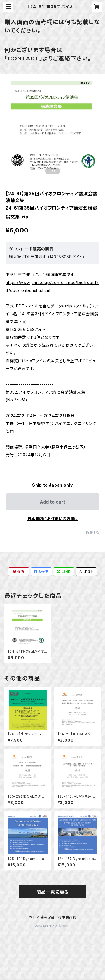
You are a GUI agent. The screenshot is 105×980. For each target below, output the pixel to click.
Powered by (53, 926)
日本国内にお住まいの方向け (53, 519)
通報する (93, 533)
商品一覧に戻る (53, 892)
